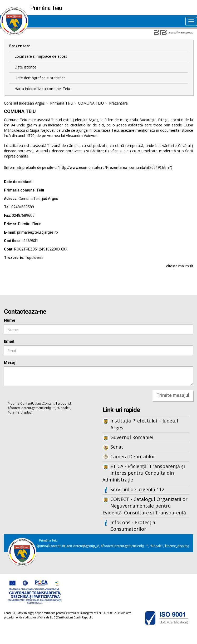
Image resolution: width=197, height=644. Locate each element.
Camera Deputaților (133, 456)
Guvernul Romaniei (132, 437)
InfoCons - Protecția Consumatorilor (133, 526)
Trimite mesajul (173, 395)
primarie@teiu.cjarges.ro (38, 232)
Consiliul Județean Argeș (24, 103)
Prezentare (20, 46)
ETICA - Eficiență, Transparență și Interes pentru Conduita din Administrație (144, 473)
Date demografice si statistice (40, 78)
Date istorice (25, 67)
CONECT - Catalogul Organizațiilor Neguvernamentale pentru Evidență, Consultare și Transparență (145, 506)
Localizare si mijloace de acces (41, 56)
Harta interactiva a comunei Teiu (42, 89)
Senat (117, 447)
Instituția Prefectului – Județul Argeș (144, 424)
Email (9, 341)
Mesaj (10, 362)
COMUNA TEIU (91, 103)
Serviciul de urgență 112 (137, 489)
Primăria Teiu (61, 103)
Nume (10, 320)
